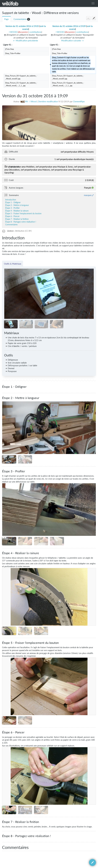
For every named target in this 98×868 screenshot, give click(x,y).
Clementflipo (79, 102)
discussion (23, 32)
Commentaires (20, 19)
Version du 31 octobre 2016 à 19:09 (69, 26)
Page (6, 19)
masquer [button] (88, 195)
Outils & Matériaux (13, 264)
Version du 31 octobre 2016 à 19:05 (22, 26)
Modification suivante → (72, 41)
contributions (35, 32)
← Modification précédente (26, 41)
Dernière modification (48, 102)
